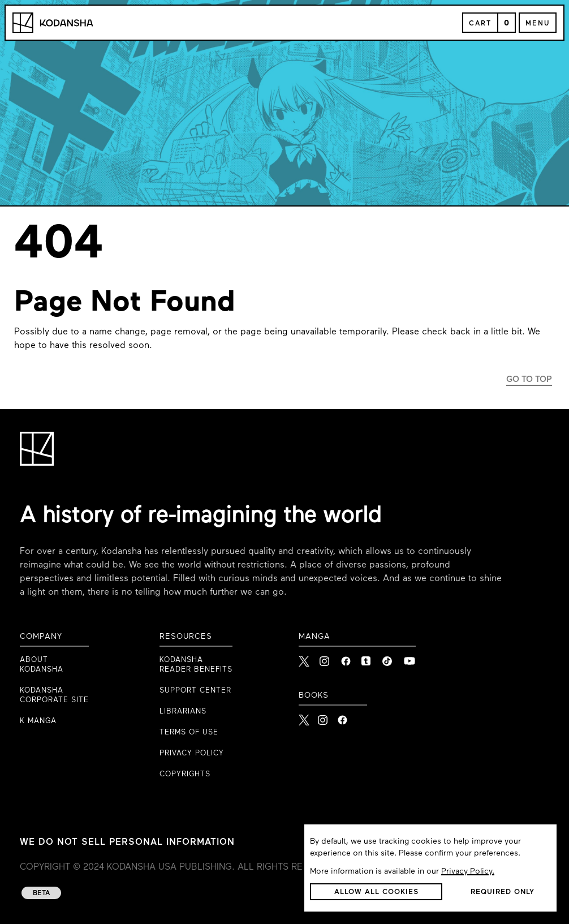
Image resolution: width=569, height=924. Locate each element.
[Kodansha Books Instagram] (323, 717)
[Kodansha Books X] (304, 717)
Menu (538, 24)
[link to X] (305, 658)
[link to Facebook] (347, 658)
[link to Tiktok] (389, 658)
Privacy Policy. (468, 872)
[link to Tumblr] (368, 658)
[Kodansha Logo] (53, 23)
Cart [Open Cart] (480, 24)
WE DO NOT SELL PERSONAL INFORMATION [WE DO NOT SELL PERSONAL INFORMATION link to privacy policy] (127, 843)
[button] (376, 892)
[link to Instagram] (326, 658)
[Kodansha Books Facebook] (342, 717)
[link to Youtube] (409, 658)
